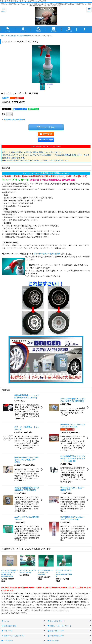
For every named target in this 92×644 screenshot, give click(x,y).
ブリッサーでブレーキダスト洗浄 (47, 254)
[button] (3, 10)
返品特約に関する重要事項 (13, 119)
